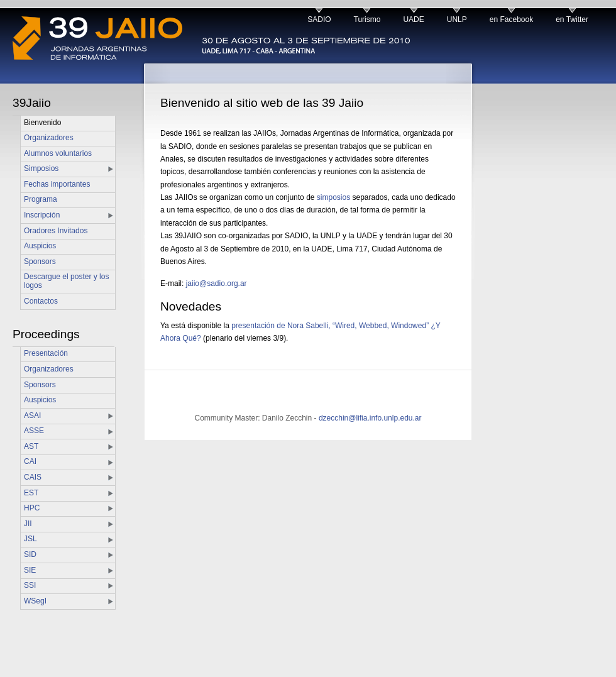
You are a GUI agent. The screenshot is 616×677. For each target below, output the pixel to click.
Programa (41, 199)
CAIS (33, 477)
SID (30, 554)
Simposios (41, 168)
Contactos (41, 301)
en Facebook (511, 19)
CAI (30, 461)
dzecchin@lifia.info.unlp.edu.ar (370, 418)
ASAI (32, 416)
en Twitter (572, 19)
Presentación (46, 353)
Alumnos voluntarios (58, 153)
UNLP (457, 19)
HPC (32, 508)
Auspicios (40, 246)
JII (28, 524)
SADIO (319, 19)
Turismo (367, 19)
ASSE (34, 431)
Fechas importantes (57, 184)
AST (31, 446)
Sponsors (40, 261)
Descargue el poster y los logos (66, 281)
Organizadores (49, 138)
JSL (30, 539)
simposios (333, 197)
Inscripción (42, 215)
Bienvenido (42, 123)
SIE (30, 570)
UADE (413, 19)
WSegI (35, 601)
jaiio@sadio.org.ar (217, 283)
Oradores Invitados (56, 231)
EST (31, 493)
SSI (30, 585)
